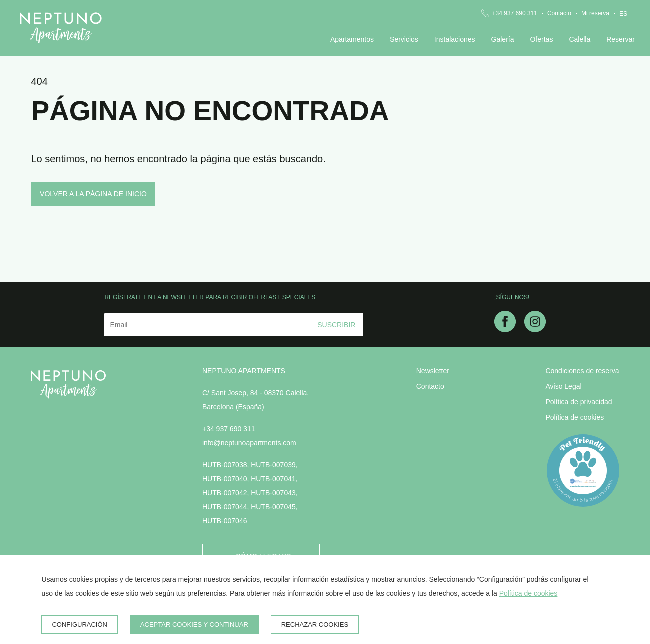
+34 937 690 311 (515, 13)
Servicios (404, 39)
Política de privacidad (578, 402)
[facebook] (505, 329)
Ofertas (541, 39)
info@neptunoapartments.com (249, 443)
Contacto (559, 13)
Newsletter (433, 371)
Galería (503, 39)
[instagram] (535, 329)
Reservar (620, 39)
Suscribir (336, 325)
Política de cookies (574, 417)
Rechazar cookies (315, 624)
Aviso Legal (563, 386)
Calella (579, 39)
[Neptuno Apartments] (61, 28)
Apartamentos (352, 39)
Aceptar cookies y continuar (194, 624)
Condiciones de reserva (582, 371)
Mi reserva (595, 13)
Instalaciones (455, 39)
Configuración (80, 624)
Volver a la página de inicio (93, 194)
